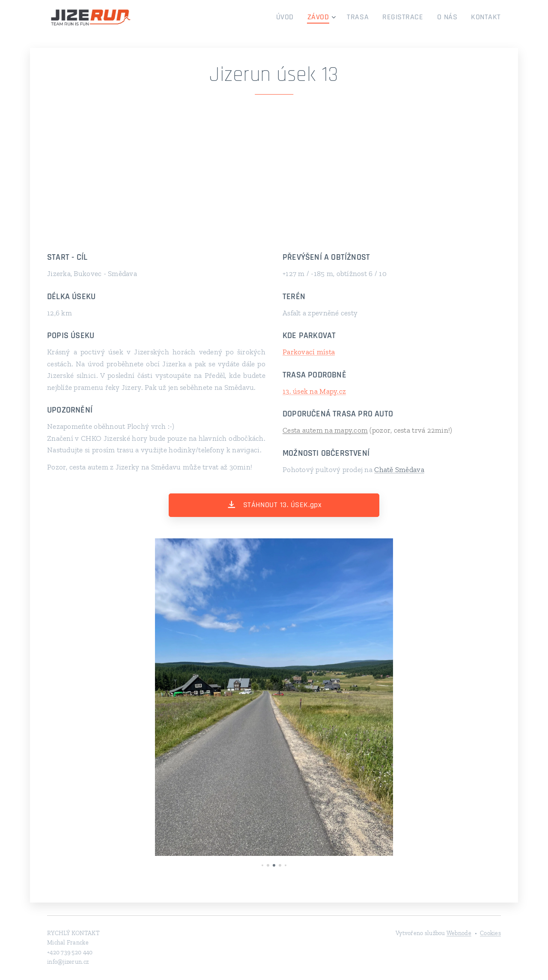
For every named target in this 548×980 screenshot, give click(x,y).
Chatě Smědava (399, 469)
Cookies (490, 933)
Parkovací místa (309, 352)
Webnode (459, 933)
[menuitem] (302, 18)
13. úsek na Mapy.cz (314, 391)
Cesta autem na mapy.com (325, 430)
